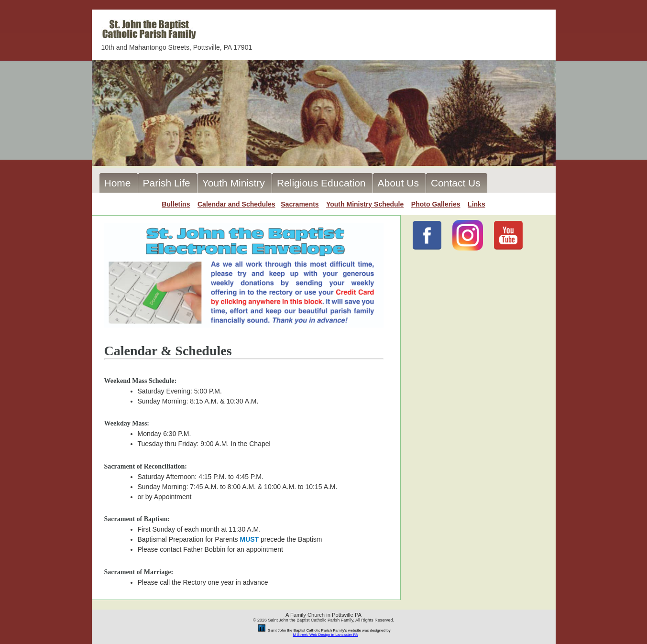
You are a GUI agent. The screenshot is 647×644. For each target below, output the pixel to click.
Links (477, 204)
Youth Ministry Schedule (365, 204)
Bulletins (176, 204)
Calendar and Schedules (236, 204)
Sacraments (300, 204)
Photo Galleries (436, 204)
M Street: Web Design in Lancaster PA (325, 635)
